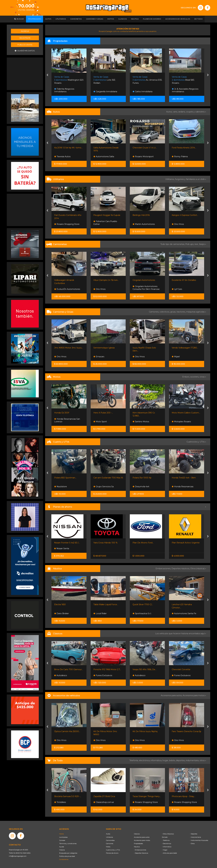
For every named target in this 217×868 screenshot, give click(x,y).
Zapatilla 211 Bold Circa (104, 796)
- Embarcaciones (140, 850)
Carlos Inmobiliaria (142, 92)
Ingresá (25, 31)
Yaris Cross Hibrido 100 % (105, 543)
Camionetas (110, 840)
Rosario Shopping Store (67, 224)
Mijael (176, 357)
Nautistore (61, 487)
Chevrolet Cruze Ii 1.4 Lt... (145, 148)
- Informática (167, 847)
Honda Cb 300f (62, 413)
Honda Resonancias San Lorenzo (67, 420)
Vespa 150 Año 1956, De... (144, 669)
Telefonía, (134, 760)
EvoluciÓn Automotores (67, 289)
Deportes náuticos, (181, 569)
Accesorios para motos (194, 695)
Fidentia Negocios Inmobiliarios (64, 90)
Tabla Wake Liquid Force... (106, 604)
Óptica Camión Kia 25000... (67, 731)
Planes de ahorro (112, 853)
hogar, (166, 760)
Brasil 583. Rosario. (183, 80)
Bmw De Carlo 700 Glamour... (69, 669)
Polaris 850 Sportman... (65, 478)
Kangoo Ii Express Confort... (185, 215)
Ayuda (62, 847)
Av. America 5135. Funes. (147, 80)
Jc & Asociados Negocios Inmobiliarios (185, 90)
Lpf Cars (177, 289)
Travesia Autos (62, 157)
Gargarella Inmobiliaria (105, 92)
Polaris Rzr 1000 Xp (142, 478)
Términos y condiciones (68, 844)
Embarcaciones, (164, 569)
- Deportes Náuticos (141, 853)
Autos (108, 834)
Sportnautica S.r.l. (142, 613)
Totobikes (60, 802)
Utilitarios (109, 837)
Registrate (25, 38)
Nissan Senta (62, 548)
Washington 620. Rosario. (69, 80)
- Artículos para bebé (169, 853)
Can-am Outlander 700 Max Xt (108, 478)
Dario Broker (62, 613)
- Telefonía (166, 840)
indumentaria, (193, 760)
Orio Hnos (178, 224)
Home (61, 834)
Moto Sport (100, 422)
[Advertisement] (25, 73)
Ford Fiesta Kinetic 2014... (184, 148)
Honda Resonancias (183, 487)
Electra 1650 (60, 604)
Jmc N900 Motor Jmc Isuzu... (69, 348)
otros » (203, 760)
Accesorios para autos (142, 837)
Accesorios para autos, (172, 695)
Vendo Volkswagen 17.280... (185, 348)
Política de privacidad (67, 856)
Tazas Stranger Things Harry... (147, 796)
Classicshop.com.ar (104, 802)
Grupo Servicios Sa (104, 487)
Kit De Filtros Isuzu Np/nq (145, 731)
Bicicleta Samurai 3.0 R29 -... (68, 796)
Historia (62, 850)
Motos (108, 847)
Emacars (99, 357)
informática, (157, 760)
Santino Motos (141, 422)
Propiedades (138, 844)
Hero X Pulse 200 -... (103, 413)
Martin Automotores (144, 224)
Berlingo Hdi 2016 (141, 215)
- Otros (192, 844)
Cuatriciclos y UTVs (113, 850)
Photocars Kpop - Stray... (184, 796)
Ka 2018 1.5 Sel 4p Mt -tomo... (68, 148)
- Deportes (194, 834)
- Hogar (165, 850)
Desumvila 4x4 (141, 487)
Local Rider (100, 613)
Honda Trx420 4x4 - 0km (184, 478)
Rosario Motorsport (143, 157)
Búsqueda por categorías (68, 853)
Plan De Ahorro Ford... (143, 543)
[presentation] (47, 75)
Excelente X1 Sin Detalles (184, 280)
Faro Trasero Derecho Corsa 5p (186, 731)
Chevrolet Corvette (181, 669)
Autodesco (61, 675)
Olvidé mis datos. (25, 51)
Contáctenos (64, 859)
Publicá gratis (25, 45)
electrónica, (145, 760)
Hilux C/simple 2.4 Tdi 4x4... (106, 280)
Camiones (110, 844)
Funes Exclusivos (103, 675)
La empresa (63, 837)
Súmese (62, 840)
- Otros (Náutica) (168, 834)
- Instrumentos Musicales (199, 840)
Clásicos (137, 834)
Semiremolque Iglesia (104, 348)
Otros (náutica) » (198, 569)
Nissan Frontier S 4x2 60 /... (67, 543)
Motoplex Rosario (181, 422)
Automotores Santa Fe (184, 613)
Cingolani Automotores (144, 280)
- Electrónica (166, 844)
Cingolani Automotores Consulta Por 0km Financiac (146, 288)
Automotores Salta (104, 157)
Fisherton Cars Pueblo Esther (105, 223)
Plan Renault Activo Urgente (186, 543)
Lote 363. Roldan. (104, 80)
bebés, (173, 760)
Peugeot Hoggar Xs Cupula (107, 215)
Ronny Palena (180, 157)
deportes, (181, 760)
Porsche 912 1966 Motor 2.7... (107, 669)
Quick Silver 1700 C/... (143, 604)
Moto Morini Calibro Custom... (186, 413)
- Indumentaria (195, 837)
